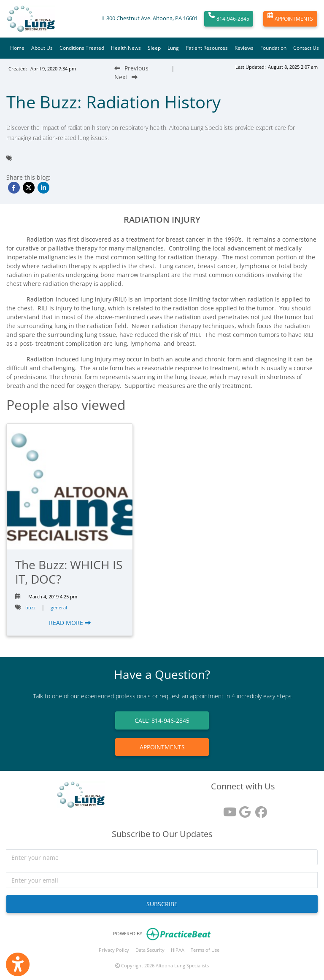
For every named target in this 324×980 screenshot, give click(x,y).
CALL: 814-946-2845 (162, 720)
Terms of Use (205, 950)
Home (17, 48)
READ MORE (70, 623)
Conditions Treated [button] (82, 48)
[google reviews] (243, 809)
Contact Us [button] (306, 48)
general (59, 607)
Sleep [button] (154, 48)
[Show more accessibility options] (18, 964)
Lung (173, 48)
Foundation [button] (273, 48)
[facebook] (259, 809)
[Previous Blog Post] (131, 68)
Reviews (244, 48)
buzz (30, 607)
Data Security (150, 950)
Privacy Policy (114, 950)
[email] (162, 880)
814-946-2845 (229, 19)
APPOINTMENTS (290, 19)
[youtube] (227, 809)
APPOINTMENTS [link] (162, 747)
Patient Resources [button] (207, 48)
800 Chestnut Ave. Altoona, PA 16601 (152, 18)
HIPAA (178, 950)
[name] (162, 857)
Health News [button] (126, 48)
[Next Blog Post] (126, 77)
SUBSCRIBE (162, 904)
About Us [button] (42, 48)
